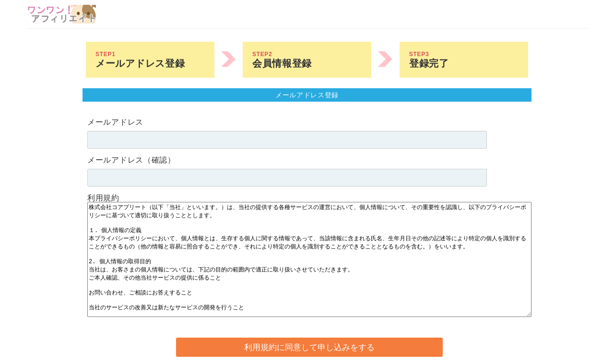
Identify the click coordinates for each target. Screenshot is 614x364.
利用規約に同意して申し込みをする (309, 347)
